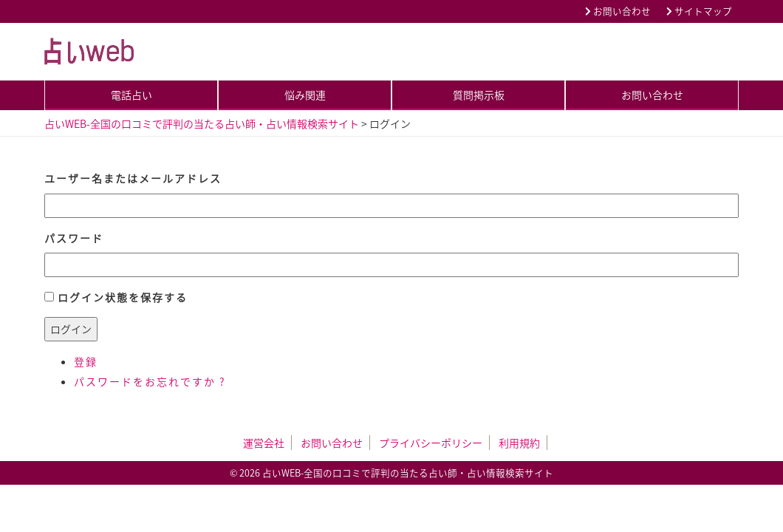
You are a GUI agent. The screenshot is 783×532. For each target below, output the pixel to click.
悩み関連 (305, 95)
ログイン (71, 329)
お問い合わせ (618, 11)
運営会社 (264, 443)
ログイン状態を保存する (123, 297)
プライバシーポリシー (431, 443)
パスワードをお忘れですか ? (150, 381)
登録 (86, 361)
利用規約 (519, 443)
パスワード (74, 238)
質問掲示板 (479, 95)
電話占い (131, 95)
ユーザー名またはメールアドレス (133, 178)
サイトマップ (699, 11)
